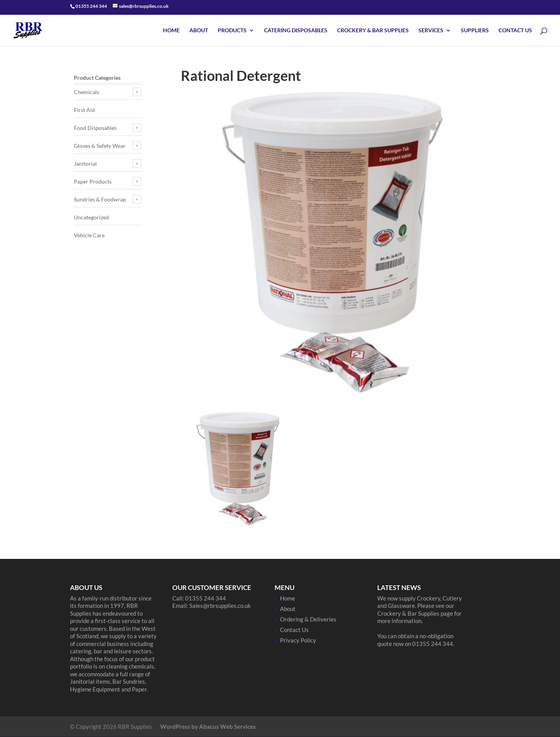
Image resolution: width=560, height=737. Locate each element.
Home (171, 31)
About (199, 31)
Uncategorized (91, 217)
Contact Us (515, 31)
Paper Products (93, 181)
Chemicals (87, 92)
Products (232, 31)
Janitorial (85, 164)
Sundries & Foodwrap (100, 199)
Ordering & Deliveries (308, 619)
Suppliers (475, 31)
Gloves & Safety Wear (100, 146)
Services (431, 31)
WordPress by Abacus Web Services (208, 726)
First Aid (84, 110)
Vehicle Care (89, 235)
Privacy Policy (298, 640)
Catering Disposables (296, 31)
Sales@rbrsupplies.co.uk (220, 606)
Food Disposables (95, 128)
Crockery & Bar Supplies (373, 31)
